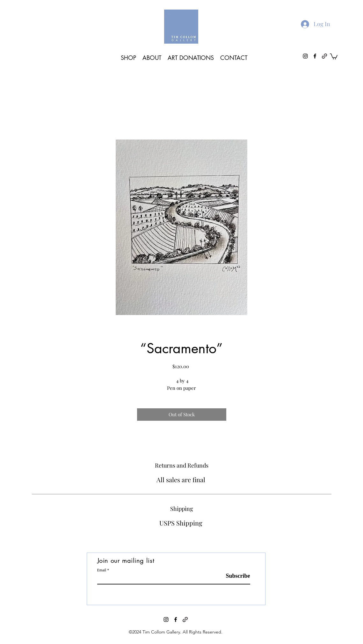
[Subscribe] (234, 576)
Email (102, 570)
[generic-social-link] (324, 56)
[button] (334, 56)
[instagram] (166, 619)
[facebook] (176, 619)
